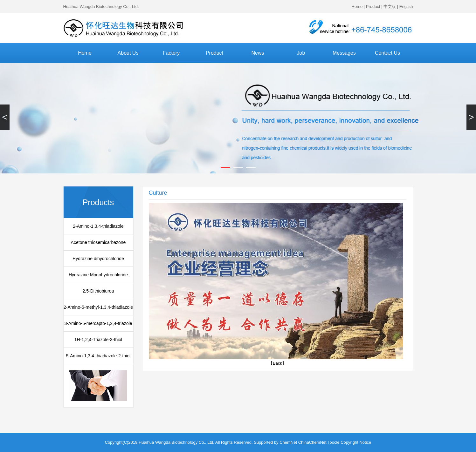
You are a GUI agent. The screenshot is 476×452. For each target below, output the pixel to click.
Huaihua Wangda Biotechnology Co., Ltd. (101, 7)
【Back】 (277, 363)
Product (373, 7)
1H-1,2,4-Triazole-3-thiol (98, 340)
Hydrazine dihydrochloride (98, 259)
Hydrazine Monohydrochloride (98, 275)
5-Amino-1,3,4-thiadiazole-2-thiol (98, 356)
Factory (171, 53)
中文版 (390, 7)
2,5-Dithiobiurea (98, 291)
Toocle (334, 442)
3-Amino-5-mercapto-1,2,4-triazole (98, 323)
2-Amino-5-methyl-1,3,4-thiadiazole (98, 307)
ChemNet (288, 442)
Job (301, 53)
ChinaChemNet (312, 442)
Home (357, 7)
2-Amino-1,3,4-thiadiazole (98, 226)
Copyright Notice (356, 442)
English (406, 7)
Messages (344, 53)
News (258, 53)
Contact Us (387, 53)
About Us (128, 53)
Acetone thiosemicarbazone (98, 242)
